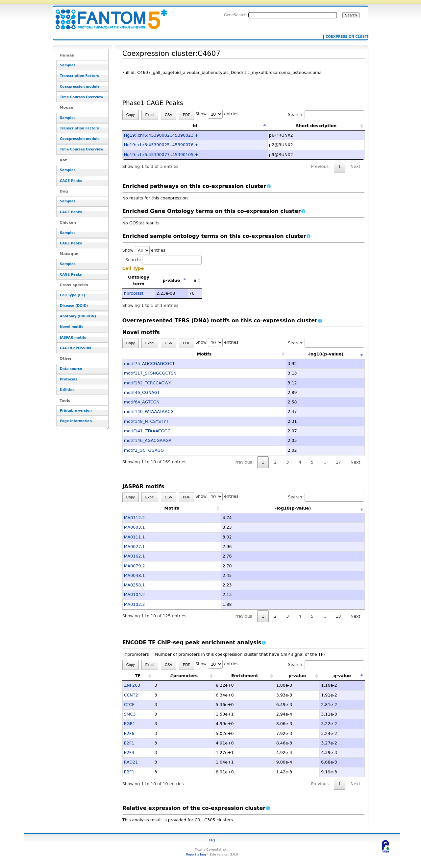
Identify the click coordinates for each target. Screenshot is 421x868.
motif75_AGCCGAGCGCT (149, 364)
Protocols (69, 379)
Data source (71, 369)
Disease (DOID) (74, 306)
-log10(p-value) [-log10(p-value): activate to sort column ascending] (293, 354)
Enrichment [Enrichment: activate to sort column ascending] (245, 676)
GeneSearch (235, 15)
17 (338, 462)
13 (338, 616)
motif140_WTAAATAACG (149, 411)
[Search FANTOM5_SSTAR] (293, 15)
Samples (68, 65)
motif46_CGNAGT (142, 392)
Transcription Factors (79, 76)
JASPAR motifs (73, 338)
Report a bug (196, 854)
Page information (76, 421)
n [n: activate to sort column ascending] (195, 280)
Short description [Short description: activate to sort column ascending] (316, 126)
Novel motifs (72, 327)
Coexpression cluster (343, 37)
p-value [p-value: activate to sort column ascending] (297, 676)
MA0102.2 (135, 604)
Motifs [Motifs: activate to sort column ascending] (172, 354)
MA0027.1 (135, 547)
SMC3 (130, 714)
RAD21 (131, 762)
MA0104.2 (135, 594)
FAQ (212, 840)
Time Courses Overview (82, 97)
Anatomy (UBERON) (78, 316)
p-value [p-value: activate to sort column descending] (172, 280)
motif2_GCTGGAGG (144, 450)
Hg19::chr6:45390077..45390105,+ (161, 155)
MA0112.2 (135, 518)
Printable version (76, 411)
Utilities (67, 390)
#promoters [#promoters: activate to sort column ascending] (184, 676)
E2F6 (129, 733)
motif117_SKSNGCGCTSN (150, 373)
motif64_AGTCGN (142, 402)
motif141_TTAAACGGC (147, 431)
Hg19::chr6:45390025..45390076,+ (161, 145)
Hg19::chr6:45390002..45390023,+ (161, 135)
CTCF (129, 705)
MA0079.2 (135, 566)
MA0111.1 (135, 537)
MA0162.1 (135, 556)
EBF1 (129, 772)
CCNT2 (131, 695)
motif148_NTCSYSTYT (146, 421)
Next (355, 166)
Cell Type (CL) (73, 295)
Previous (320, 166)
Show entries (217, 114)
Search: (326, 114)
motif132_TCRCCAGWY (148, 383)
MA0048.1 (135, 575)
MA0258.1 (135, 585)
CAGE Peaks (71, 181)
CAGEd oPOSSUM (75, 348)
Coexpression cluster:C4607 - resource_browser (107, 16)
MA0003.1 (135, 527)
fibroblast (134, 293)
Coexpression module (80, 87)
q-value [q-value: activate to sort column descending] (342, 676)
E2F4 (129, 753)
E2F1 (129, 743)
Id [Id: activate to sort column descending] (195, 126)
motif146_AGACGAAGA (148, 440)
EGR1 (130, 724)
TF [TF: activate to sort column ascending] (138, 676)
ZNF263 (132, 685)
